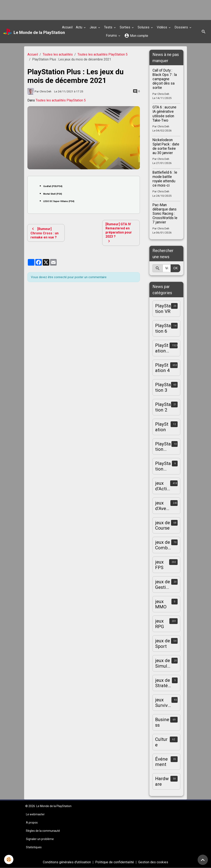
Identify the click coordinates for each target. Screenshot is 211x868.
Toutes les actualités (58, 54)
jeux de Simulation (163, 663)
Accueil (67, 27)
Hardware (162, 781)
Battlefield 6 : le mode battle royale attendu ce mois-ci (165, 179)
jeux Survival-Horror (163, 703)
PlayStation (162, 427)
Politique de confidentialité (115, 862)
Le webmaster (35, 814)
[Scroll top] (203, 860)
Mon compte (136, 36)
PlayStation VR (163, 309)
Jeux (94, 27)
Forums (112, 35)
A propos (32, 823)
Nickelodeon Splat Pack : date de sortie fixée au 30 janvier (166, 146)
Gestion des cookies (153, 862)
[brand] (30, 32)
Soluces (144, 27)
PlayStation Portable (163, 447)
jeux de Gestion (163, 584)
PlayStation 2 (163, 407)
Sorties (125, 27)
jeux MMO (161, 604)
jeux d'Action (162, 486)
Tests (109, 27)
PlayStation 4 (162, 368)
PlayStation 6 (163, 328)
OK (175, 268)
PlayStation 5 (162, 348)
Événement (161, 762)
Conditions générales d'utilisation (67, 862)
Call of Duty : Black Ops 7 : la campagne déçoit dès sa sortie (165, 79)
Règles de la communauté (43, 831)
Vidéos (162, 27)
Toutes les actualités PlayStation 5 (103, 54)
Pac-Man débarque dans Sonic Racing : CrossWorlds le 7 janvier (165, 214)
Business (162, 722)
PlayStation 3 (163, 387)
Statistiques (34, 847)
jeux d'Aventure (163, 506)
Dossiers (182, 27)
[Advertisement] (75, 9)
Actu (79, 27)
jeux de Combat (163, 545)
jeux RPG (160, 624)
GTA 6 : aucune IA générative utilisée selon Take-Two (164, 114)
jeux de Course (163, 525)
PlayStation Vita (163, 466)
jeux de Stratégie (163, 683)
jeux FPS (159, 565)
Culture (161, 742)
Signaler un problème (40, 839)
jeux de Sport (163, 643)
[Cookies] (9, 859)
